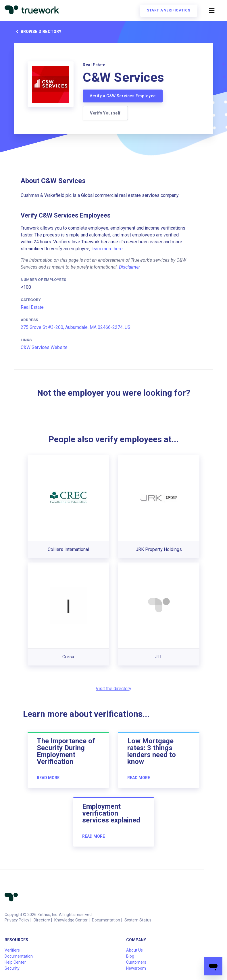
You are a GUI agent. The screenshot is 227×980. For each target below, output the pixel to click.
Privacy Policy (17, 920)
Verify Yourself (105, 113)
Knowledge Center (71, 920)
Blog (130, 956)
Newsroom (136, 968)
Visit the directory (113, 689)
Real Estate (32, 307)
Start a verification (169, 10)
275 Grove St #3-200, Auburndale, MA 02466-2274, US (76, 327)
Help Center (15, 962)
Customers (136, 962)
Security (12, 968)
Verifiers (12, 950)
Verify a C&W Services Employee (123, 96)
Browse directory (37, 32)
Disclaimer (129, 267)
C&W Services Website (44, 347)
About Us (134, 950)
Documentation (106, 920)
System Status (138, 920)
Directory (42, 920)
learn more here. (107, 249)
